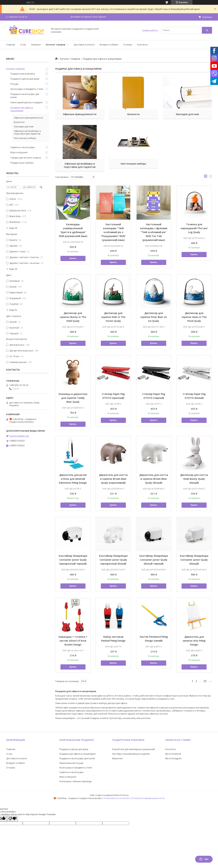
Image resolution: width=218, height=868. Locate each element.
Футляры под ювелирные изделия (131, 754)
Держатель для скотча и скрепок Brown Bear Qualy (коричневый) (113, 479)
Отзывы (128, 45)
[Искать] (207, 30)
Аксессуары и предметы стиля (27, 89)
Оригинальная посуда (71, 763)
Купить (73, 258)
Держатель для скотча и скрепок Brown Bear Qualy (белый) (154, 479)
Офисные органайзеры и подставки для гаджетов (80, 165)
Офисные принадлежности (80, 114)
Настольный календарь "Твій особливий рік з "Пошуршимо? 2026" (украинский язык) (113, 232)
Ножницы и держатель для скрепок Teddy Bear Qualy (73, 398)
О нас (23, 45)
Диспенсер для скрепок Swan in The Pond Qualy (194, 317)
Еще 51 (13, 310)
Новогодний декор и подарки (26, 102)
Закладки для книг (187, 114)
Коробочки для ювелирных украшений (134, 749)
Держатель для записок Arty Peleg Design (194, 641)
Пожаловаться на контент (117, 798)
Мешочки (117, 758)
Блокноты (134, 114)
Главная (11, 45)
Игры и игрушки (19, 152)
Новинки (36, 45)
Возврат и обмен (109, 45)
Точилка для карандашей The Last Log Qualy (194, 228)
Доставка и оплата (84, 45)
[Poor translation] (12, 819)
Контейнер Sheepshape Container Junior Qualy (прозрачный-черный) (73, 560)
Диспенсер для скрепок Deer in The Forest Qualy (113, 317)
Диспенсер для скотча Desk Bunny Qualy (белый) (194, 479)
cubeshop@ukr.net (19, 436)
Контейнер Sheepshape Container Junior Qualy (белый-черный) (154, 560)
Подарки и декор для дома (25, 79)
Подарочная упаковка (23, 74)
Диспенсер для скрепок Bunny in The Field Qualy (73, 317)
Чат (204, 859)
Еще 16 (13, 228)
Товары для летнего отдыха (26, 158)
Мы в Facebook (173, 754)
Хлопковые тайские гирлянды (76, 781)
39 (205, 681)
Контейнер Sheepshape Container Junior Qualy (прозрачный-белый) (113, 560)
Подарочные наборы (22, 163)
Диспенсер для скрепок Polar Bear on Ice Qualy (154, 317)
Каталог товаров (56, 45)
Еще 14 (13, 269)
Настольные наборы (133, 164)
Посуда (14, 84)
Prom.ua (124, 795)
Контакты (143, 45)
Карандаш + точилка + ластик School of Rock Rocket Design (73, 641)
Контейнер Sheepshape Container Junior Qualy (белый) (194, 560)
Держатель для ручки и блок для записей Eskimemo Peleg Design (73, 479)
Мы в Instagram (173, 758)
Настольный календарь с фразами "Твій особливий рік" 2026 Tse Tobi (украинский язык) (154, 232)
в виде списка (210, 177)
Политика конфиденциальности (148, 798)
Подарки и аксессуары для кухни (25, 96)
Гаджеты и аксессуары (23, 147)
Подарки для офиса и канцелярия (22, 109)
